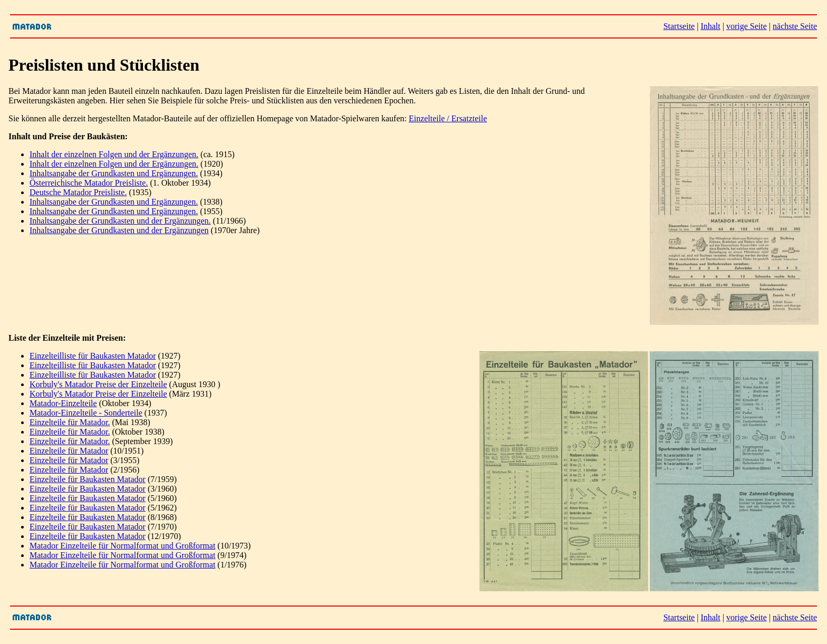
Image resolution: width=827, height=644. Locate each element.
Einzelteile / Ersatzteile (448, 118)
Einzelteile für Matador (69, 451)
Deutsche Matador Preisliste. (78, 192)
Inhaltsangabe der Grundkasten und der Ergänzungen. (120, 221)
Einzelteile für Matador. (70, 422)
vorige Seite (747, 26)
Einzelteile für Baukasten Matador (88, 479)
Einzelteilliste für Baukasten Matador (93, 356)
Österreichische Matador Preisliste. (89, 183)
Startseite (679, 26)
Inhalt (710, 26)
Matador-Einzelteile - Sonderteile (86, 413)
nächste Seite (795, 26)
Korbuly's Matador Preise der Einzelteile (98, 384)
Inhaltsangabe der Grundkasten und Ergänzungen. (114, 173)
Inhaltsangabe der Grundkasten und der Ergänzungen (119, 230)
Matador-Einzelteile (63, 403)
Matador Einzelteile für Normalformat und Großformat (122, 546)
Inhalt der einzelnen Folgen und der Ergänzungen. (114, 154)
